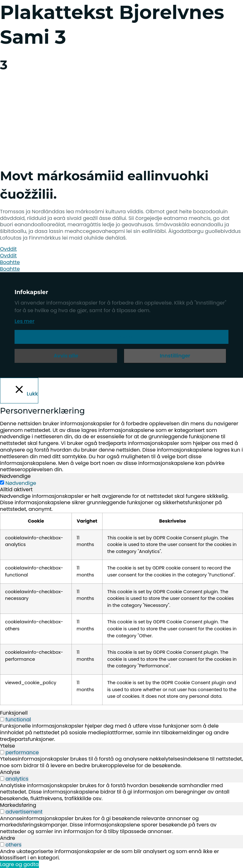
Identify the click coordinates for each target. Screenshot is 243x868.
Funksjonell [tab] (14, 713)
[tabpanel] (121, 599)
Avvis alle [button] (66, 356)
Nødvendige (21, 483)
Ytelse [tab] (7, 746)
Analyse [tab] (10, 772)
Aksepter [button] (122, 337)
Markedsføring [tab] (18, 805)
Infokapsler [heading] (31, 292)
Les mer (25, 321)
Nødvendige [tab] (15, 476)
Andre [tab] (8, 838)
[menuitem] (22, 144)
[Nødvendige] (2, 482)
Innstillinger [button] (175, 356)
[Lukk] (19, 390)
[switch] (2, 719)
